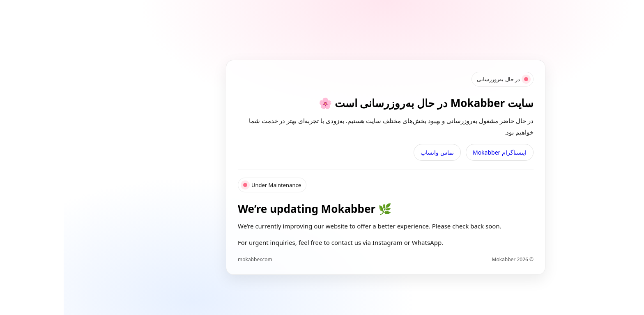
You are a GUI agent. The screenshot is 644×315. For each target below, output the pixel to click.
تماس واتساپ (374, 152)
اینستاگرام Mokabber (436, 152)
